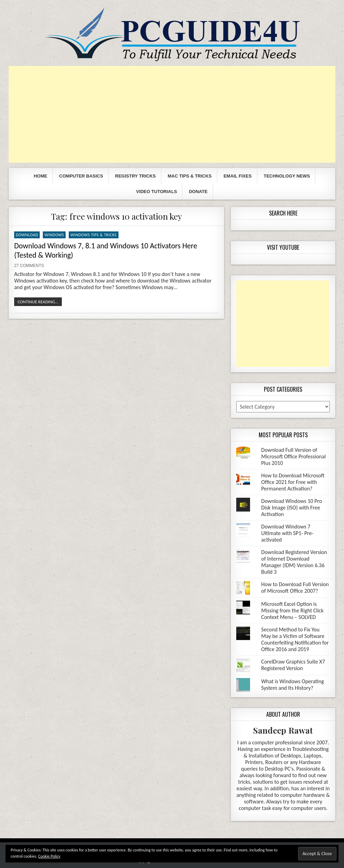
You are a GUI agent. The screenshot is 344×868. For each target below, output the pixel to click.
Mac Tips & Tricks (189, 176)
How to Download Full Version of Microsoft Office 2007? (295, 588)
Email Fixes (237, 176)
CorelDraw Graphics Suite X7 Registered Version (293, 665)
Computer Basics (81, 176)
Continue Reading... (38, 302)
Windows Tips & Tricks (94, 235)
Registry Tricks (135, 176)
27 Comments (29, 266)
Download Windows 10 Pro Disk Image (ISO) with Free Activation (292, 508)
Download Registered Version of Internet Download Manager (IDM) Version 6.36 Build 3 (294, 562)
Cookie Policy (49, 856)
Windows (54, 235)
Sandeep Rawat (283, 730)
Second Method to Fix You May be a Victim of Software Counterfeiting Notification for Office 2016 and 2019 (295, 639)
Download (27, 235)
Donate (198, 192)
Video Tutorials (156, 192)
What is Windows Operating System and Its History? (293, 685)
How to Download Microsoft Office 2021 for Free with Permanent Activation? (293, 482)
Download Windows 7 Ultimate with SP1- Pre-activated (287, 533)
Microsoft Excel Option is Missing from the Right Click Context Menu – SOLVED (292, 611)
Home (41, 176)
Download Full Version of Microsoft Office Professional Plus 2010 (293, 456)
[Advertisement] (172, 114)
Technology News (287, 176)
